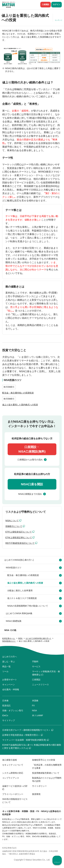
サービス (36, 667)
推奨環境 (36, 794)
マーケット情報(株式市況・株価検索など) (46, 673)
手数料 (35, 662)
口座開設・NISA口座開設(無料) (32, 449)
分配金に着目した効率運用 (20, 591)
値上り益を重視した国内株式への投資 (25, 583)
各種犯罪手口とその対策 (44, 760)
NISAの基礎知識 (14, 621)
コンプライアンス (11, 778)
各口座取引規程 (10, 760)
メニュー (57, 862)
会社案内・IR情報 (11, 689)
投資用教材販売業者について (46, 773)
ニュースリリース (40, 685)
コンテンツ (58, 20)
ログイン (57, 5)
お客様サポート (10, 680)
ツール (5, 671)
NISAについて (12, 521)
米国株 (35, 701)
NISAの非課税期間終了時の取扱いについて (28, 606)
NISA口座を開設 (32, 484)
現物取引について (14, 526)
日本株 (5, 701)
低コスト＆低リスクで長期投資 (22, 598)
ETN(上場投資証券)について (19, 538)
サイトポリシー (39, 786)
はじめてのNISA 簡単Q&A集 (19, 613)
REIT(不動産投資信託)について (20, 543)
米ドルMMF (38, 715)
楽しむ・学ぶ (9, 662)
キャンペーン (9, 685)
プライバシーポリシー (13, 794)
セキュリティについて (13, 765)
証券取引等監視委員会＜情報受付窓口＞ (22, 735)
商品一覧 (6, 667)
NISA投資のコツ (14, 568)
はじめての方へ (10, 657)
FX (33, 706)
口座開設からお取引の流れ (30, 460)
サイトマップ (9, 720)
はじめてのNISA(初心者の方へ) (19, 560)
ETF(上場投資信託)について (19, 532)
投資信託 (6, 706)
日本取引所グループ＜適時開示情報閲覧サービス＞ (28, 730)
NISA (35, 710)
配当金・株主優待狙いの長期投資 (23, 575)
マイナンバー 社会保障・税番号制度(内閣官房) (26, 740)
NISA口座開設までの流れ (30, 494)
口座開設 (46, 5)
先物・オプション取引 (13, 710)
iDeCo (5, 715)
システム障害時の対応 (13, 773)
